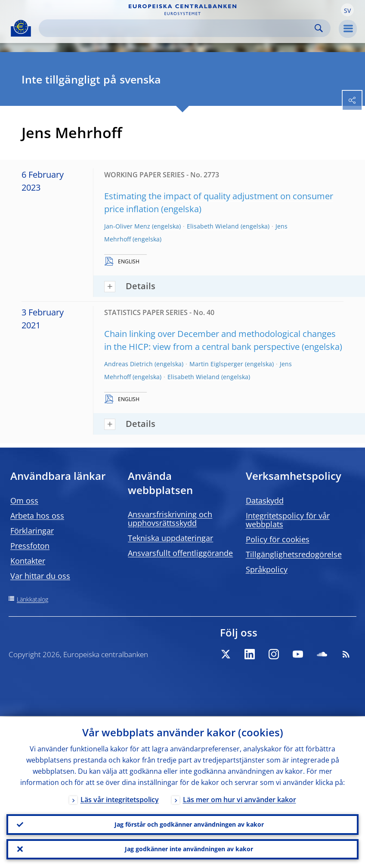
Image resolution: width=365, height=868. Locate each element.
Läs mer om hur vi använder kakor (240, 799)
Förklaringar (32, 531)
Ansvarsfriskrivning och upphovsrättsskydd (170, 519)
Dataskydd (265, 500)
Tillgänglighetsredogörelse (294, 554)
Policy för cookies (278, 539)
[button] (347, 10)
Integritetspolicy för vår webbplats (288, 520)
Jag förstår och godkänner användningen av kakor (189, 824)
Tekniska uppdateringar (170, 538)
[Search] (178, 28)
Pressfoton (30, 546)
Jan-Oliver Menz (127, 226)
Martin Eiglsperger (216, 364)
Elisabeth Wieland (213, 226)
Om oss (24, 500)
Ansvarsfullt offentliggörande (180, 553)
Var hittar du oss (40, 576)
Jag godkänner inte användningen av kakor (189, 849)
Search (319, 28)
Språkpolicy (267, 569)
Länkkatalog (32, 599)
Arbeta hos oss (37, 516)
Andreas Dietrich (128, 364)
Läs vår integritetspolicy (120, 799)
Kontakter (28, 561)
